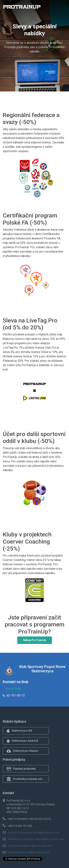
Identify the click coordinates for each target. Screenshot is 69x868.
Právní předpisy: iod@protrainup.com (29, 852)
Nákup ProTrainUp (35, 640)
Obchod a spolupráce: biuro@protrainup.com (33, 833)
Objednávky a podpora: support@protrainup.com (36, 839)
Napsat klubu (13, 689)
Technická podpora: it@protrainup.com (30, 846)
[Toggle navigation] (61, 8)
